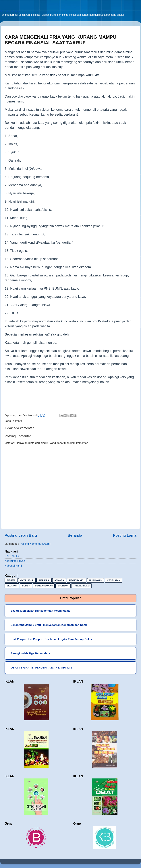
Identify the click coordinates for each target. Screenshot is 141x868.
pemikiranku (77, 580)
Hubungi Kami (13, 566)
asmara (18, 421)
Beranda (75, 535)
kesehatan (114, 580)
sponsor (63, 586)
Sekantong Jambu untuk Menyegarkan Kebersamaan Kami (49, 625)
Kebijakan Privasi (15, 561)
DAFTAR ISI (12, 556)
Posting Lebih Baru (21, 535)
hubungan (96, 580)
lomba (26, 586)
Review (11, 580)
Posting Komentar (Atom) (35, 544)
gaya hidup (27, 580)
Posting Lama (125, 535)
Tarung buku (81, 586)
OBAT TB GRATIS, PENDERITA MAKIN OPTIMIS (41, 668)
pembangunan (44, 586)
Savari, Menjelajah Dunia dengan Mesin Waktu (41, 611)
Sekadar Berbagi (10, 11)
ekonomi (12, 586)
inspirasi (44, 580)
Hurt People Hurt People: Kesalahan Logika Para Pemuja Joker (51, 639)
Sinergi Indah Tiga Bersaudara (30, 653)
